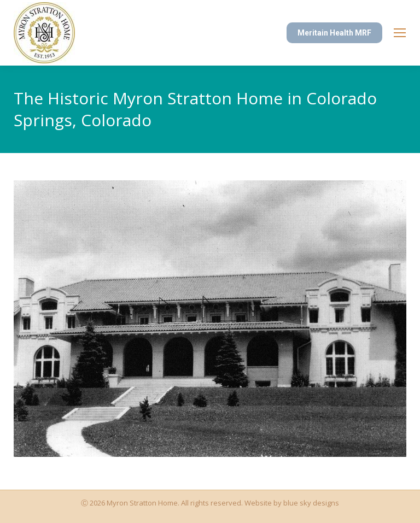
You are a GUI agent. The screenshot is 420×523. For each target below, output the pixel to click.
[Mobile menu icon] (400, 33)
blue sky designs (311, 503)
